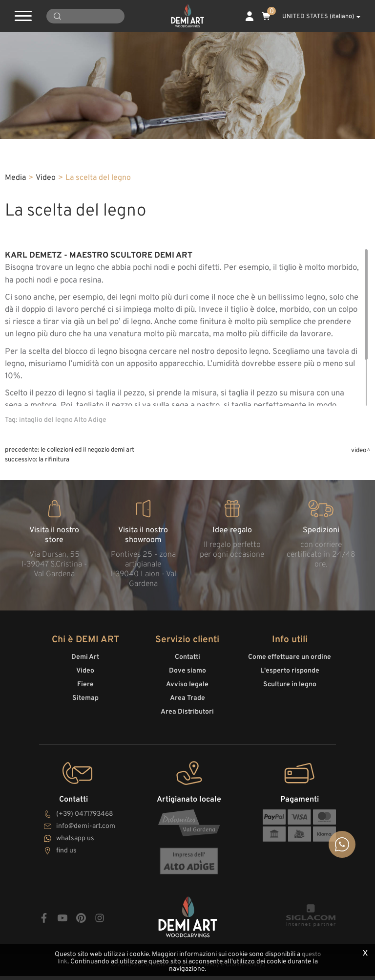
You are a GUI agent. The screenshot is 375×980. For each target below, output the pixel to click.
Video (46, 188)
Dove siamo (187, 679)
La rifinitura (54, 470)
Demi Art (85, 665)
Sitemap (85, 706)
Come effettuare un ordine (290, 665)
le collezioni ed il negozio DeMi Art (87, 460)
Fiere (85, 692)
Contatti (187, 665)
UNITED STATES (316, 17)
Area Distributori (187, 720)
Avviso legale (187, 692)
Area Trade (187, 706)
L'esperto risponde (290, 679)
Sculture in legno (290, 692)
